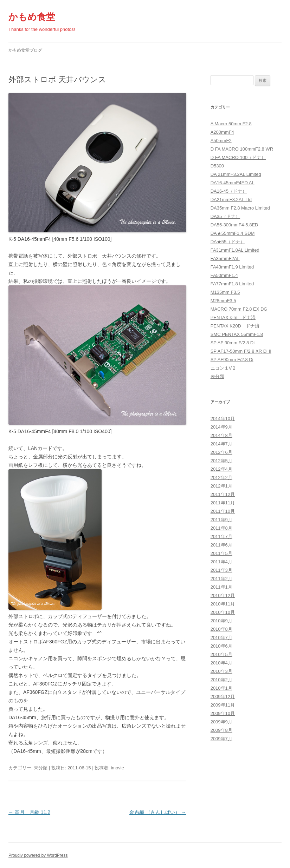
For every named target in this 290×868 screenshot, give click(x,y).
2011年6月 (221, 545)
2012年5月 (221, 461)
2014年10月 (223, 419)
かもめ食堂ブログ (25, 50)
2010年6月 (221, 646)
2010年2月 (221, 680)
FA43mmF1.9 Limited (232, 267)
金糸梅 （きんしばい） (158, 812)
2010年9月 (221, 621)
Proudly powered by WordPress (38, 855)
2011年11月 (223, 503)
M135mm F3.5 (225, 292)
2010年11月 (223, 604)
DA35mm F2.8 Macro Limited (240, 208)
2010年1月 (221, 688)
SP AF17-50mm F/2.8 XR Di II (241, 351)
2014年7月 (221, 444)
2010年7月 (221, 638)
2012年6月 (221, 452)
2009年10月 (223, 713)
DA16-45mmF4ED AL (233, 183)
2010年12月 (223, 595)
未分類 (41, 768)
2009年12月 (223, 697)
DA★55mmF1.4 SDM (233, 233)
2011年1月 (221, 587)
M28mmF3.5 (223, 301)
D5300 (217, 166)
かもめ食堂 (32, 17)
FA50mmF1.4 (224, 275)
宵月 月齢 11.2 (29, 812)
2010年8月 (221, 629)
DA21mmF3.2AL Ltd (231, 200)
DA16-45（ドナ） (229, 191)
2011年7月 (221, 536)
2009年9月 (221, 722)
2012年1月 (221, 486)
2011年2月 (221, 579)
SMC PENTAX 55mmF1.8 (237, 334)
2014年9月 (221, 427)
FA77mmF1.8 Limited (232, 284)
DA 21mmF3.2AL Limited (236, 174)
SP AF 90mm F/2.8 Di (233, 343)
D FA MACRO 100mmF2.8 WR (242, 149)
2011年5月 (221, 553)
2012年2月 (221, 478)
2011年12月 (223, 494)
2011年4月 (221, 562)
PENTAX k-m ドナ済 (233, 317)
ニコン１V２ (224, 368)
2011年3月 (221, 570)
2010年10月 (223, 612)
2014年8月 (221, 435)
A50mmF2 (221, 141)
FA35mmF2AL (225, 259)
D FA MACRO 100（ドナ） (238, 157)
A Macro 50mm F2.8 (231, 124)
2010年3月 (221, 671)
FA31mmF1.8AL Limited (235, 250)
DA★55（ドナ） (228, 242)
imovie (117, 768)
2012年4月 (221, 469)
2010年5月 (221, 654)
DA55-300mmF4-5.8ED (234, 225)
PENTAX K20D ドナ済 (235, 326)
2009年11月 (223, 705)
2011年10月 (223, 511)
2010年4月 (221, 663)
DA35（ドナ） (225, 216)
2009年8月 (221, 730)
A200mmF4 (222, 132)
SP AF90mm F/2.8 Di (232, 360)
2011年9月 (221, 520)
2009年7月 (221, 739)
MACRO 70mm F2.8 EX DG (239, 309)
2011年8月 (221, 528)
